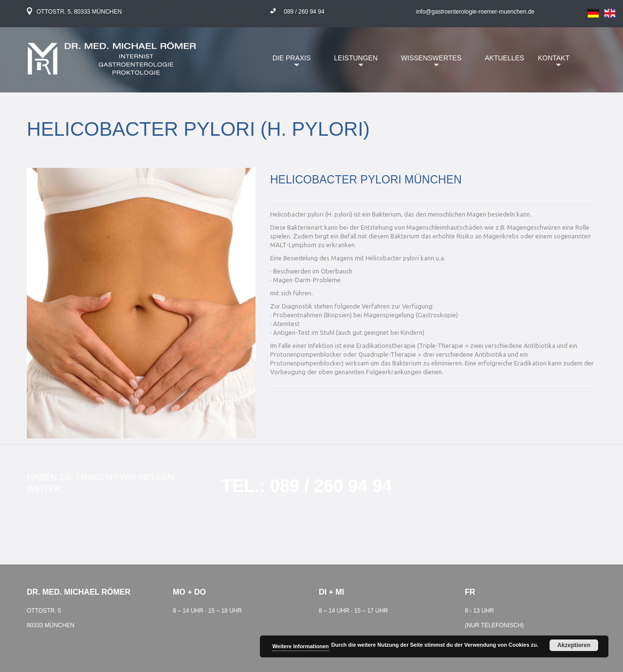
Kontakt (551, 64)
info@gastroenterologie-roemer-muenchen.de (475, 12)
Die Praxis (289, 64)
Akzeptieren (574, 645)
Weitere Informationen (301, 646)
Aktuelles (504, 58)
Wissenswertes (429, 64)
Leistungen (353, 64)
